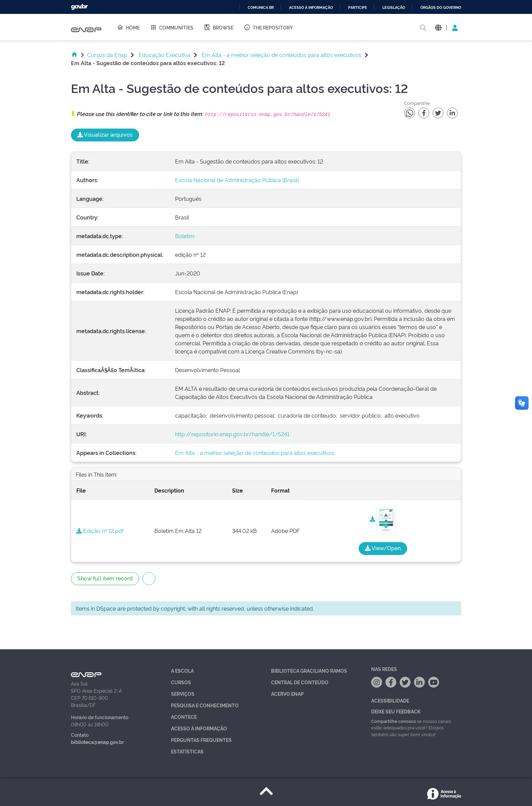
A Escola (182, 670)
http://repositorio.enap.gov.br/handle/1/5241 (232, 434)
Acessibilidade (390, 700)
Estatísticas (187, 751)
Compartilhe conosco (394, 721)
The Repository (268, 27)
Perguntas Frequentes (201, 740)
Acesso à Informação (199, 728)
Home (128, 27)
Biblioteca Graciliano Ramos (309, 670)
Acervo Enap (287, 694)
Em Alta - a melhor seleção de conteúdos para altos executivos (282, 55)
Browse (218, 27)
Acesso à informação (311, 8)
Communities (172, 27)
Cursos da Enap (107, 55)
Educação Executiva (165, 55)
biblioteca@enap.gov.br (97, 742)
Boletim (185, 236)
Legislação (394, 8)
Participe (358, 8)
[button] (438, 27)
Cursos (181, 682)
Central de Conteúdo (300, 682)
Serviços (183, 694)
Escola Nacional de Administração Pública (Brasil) (237, 180)
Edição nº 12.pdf (100, 531)
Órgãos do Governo (441, 8)
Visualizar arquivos (105, 134)
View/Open (383, 548)
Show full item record (105, 578)
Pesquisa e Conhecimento (205, 705)
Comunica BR (261, 8)
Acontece (184, 717)
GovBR (79, 7)
